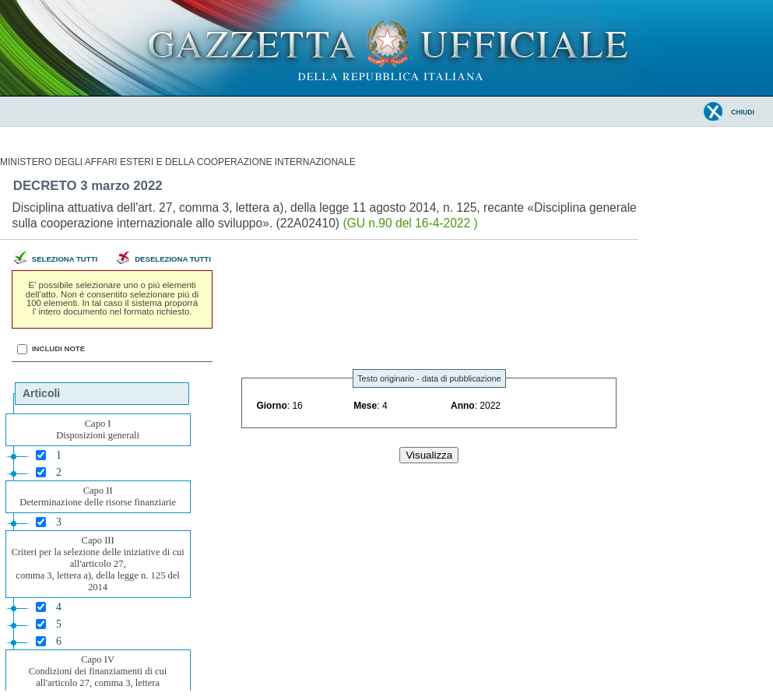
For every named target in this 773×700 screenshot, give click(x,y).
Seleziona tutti (65, 259)
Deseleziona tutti (173, 259)
